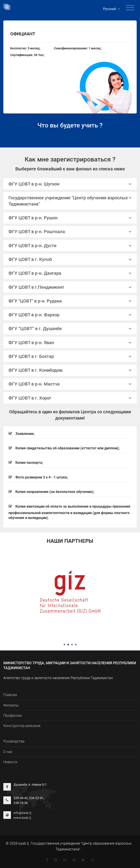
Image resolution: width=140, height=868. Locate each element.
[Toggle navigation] (130, 8)
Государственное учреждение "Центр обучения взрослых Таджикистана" (70, 201)
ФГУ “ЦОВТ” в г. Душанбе (70, 329)
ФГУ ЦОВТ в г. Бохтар (70, 356)
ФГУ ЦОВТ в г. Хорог (70, 398)
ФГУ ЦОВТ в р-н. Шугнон (70, 184)
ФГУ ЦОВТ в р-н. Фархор (70, 315)
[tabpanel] (70, 592)
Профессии (13, 716)
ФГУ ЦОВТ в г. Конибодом (70, 370)
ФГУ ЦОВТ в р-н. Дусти (70, 246)
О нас (8, 752)
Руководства (14, 741)
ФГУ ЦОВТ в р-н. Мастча (70, 384)
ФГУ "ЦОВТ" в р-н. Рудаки (70, 301)
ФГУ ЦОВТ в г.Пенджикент (70, 287)
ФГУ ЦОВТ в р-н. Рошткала (70, 232)
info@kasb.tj (22, 813)
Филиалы (11, 705)
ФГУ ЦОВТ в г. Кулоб (70, 259)
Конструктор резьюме (22, 726)
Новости (10, 762)
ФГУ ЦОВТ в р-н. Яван (70, 343)
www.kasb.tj (22, 818)
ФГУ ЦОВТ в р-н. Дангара (70, 273)
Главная (10, 695)
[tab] (70, 184)
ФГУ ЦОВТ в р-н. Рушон (70, 218)
